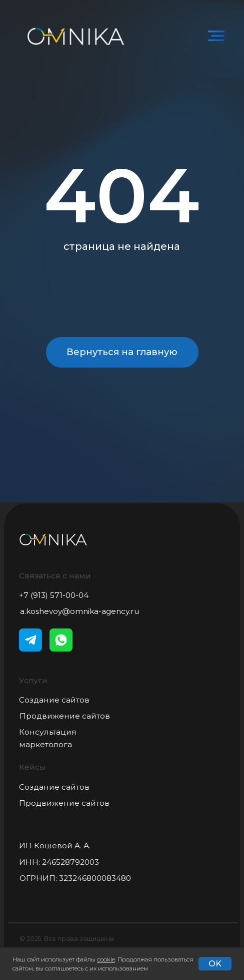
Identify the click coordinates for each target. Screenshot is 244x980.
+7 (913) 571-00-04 (54, 595)
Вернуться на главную (122, 352)
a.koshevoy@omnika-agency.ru (79, 611)
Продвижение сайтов (65, 716)
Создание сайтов (54, 700)
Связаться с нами (55, 576)
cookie (106, 959)
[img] (216, 36)
